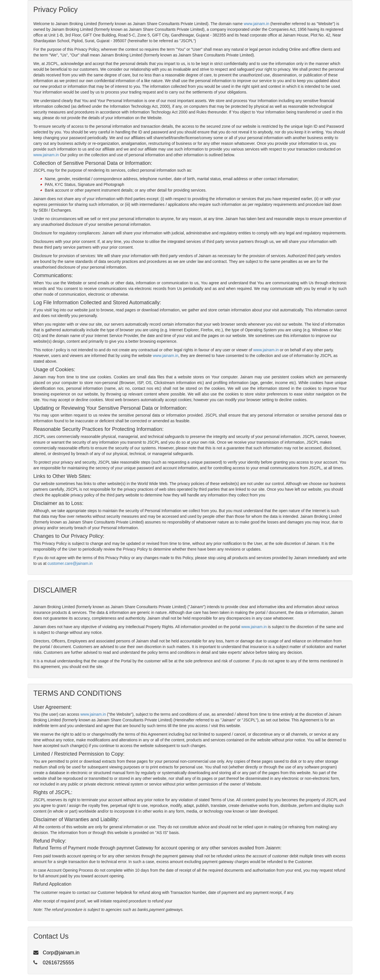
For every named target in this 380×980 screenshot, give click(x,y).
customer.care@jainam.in (70, 563)
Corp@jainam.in (61, 953)
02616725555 (58, 963)
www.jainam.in (257, 24)
